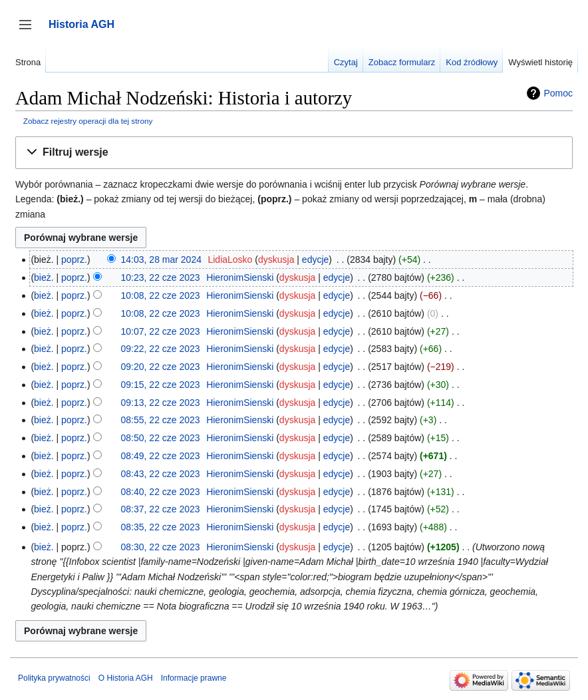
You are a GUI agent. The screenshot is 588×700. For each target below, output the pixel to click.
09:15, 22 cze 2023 (161, 385)
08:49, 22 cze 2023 (161, 456)
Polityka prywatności (54, 678)
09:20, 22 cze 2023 (161, 367)
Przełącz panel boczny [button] (30, 31)
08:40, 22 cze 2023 (161, 492)
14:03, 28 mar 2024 (161, 260)
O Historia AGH (126, 678)
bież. (44, 277)
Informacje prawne (194, 678)
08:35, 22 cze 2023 (161, 527)
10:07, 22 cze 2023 (161, 331)
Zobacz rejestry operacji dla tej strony (88, 121)
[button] (294, 153)
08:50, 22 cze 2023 (161, 438)
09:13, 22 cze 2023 (161, 403)
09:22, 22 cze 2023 (161, 349)
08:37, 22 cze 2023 (161, 509)
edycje (315, 260)
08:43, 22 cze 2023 (161, 474)
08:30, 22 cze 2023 (161, 547)
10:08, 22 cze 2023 (161, 295)
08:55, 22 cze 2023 (161, 420)
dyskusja (276, 260)
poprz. (74, 260)
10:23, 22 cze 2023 (161, 277)
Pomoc (558, 93)
